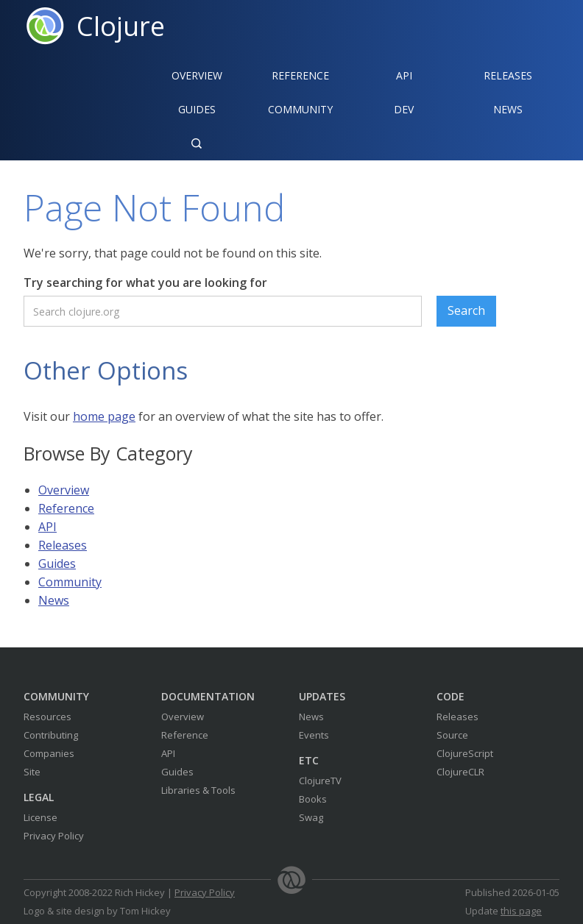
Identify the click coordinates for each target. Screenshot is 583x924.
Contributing (51, 735)
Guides (197, 109)
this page (521, 911)
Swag (311, 817)
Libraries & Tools (198, 790)
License (40, 817)
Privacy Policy (54, 836)
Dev (404, 109)
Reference (66, 508)
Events (314, 735)
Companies (49, 753)
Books (313, 799)
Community (300, 109)
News (508, 109)
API (404, 75)
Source (452, 735)
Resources (47, 717)
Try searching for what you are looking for (145, 282)
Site (32, 772)
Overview (197, 75)
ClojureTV (320, 781)
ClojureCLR (460, 772)
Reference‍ (300, 75)
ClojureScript (465, 753)
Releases (508, 75)
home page (104, 416)
